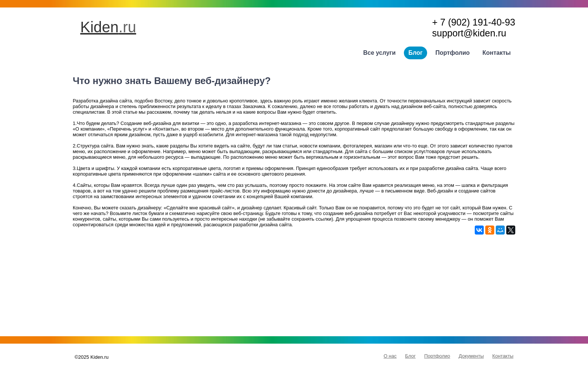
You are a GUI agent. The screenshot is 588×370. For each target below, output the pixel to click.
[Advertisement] (294, 287)
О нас (390, 356)
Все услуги (380, 53)
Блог (415, 53)
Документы (471, 356)
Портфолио (453, 53)
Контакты (497, 53)
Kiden (108, 27)
